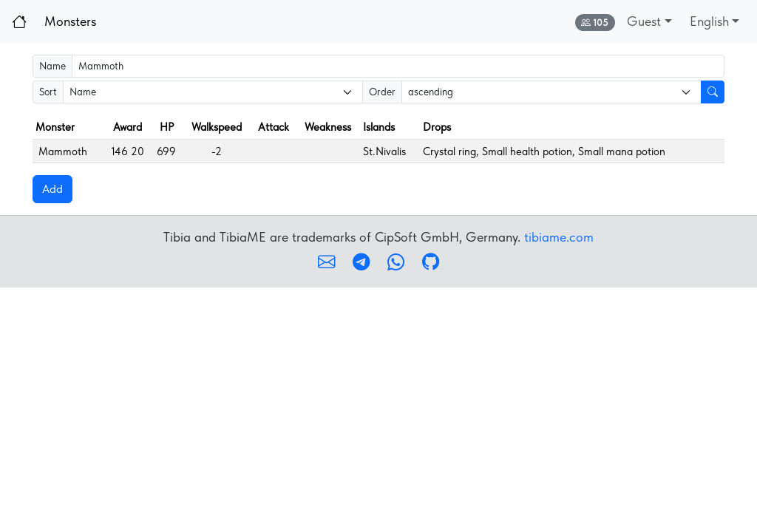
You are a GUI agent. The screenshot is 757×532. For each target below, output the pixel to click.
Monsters (70, 21)
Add (52, 189)
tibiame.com (559, 237)
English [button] (709, 21)
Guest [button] (644, 21)
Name (52, 66)
